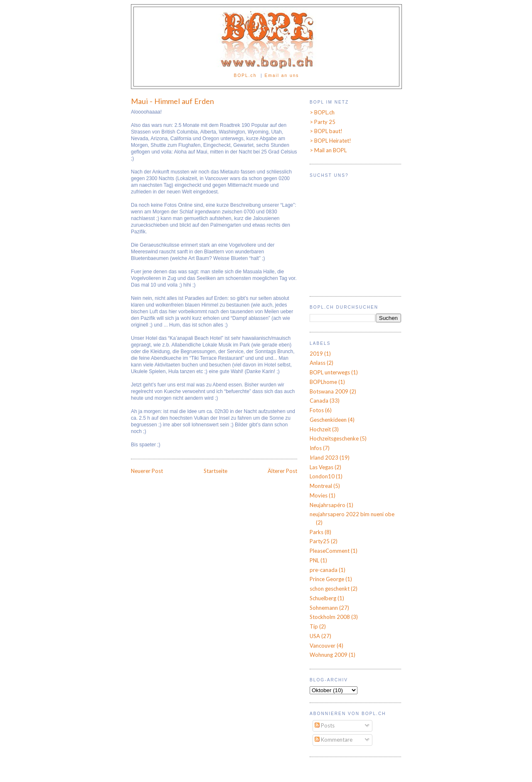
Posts (325, 725)
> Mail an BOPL (328, 150)
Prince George (327, 579)
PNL (314, 560)
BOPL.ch (245, 75)
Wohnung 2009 (329, 655)
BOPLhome (323, 382)
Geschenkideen (328, 420)
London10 (322, 476)
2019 (316, 354)
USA (315, 636)
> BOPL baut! (326, 131)
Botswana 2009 (329, 391)
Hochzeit (320, 429)
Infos (316, 448)
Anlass (318, 363)
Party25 (320, 541)
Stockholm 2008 (330, 617)
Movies (319, 495)
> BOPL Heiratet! (330, 141)
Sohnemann (324, 608)
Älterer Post (282, 471)
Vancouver (323, 646)
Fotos (317, 410)
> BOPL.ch (322, 112)
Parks (316, 532)
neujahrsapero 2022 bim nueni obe (352, 514)
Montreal (321, 486)
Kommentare (334, 740)
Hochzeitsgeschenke (334, 438)
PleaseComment (330, 551)
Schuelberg (323, 598)
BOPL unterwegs (330, 372)
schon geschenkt (330, 589)
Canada (319, 401)
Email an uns (282, 75)
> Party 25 (323, 122)
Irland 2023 (324, 458)
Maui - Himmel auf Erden (172, 101)
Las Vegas (321, 467)
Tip (314, 626)
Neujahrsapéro (328, 505)
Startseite (216, 471)
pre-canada (324, 570)
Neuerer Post (147, 471)
